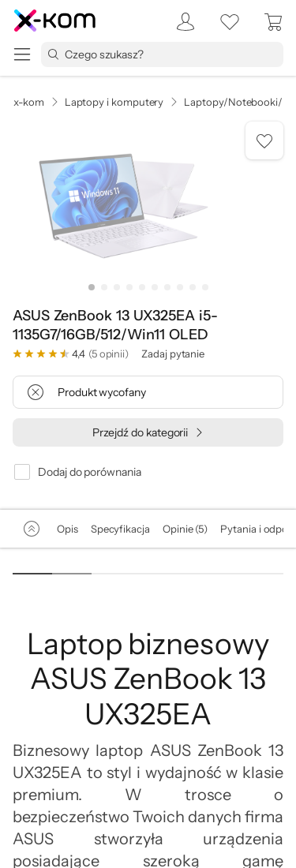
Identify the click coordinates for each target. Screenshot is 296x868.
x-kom (29, 102)
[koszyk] (274, 22)
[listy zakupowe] (230, 22)
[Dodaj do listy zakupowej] (264, 140)
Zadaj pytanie (173, 354)
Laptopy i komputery (114, 102)
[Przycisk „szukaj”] (53, 54)
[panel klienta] (181, 22)
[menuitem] (181, 22)
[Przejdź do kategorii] (148, 432)
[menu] (22, 54)
